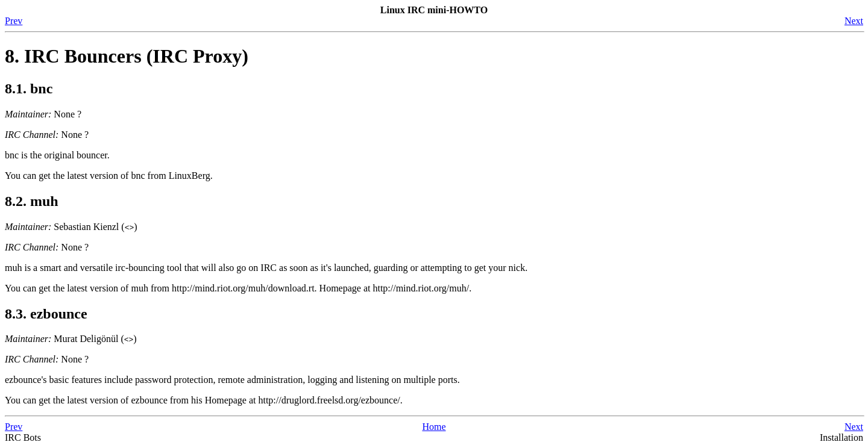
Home (434, 427)
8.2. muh (32, 201)
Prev (14, 21)
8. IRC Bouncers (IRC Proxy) (127, 56)
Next (854, 21)
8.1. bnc (29, 89)
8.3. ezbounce (46, 314)
